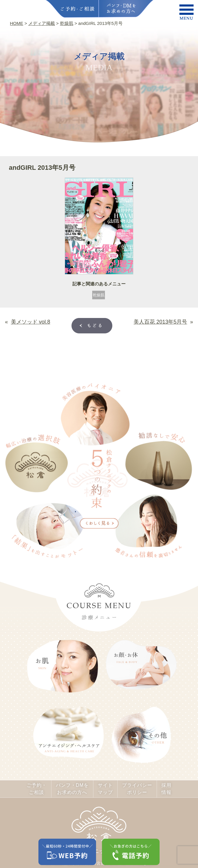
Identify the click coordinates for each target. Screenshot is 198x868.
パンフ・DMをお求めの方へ (72, 789)
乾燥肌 (99, 295)
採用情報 (166, 789)
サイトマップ (105, 789)
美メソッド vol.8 (31, 322)
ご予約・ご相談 (37, 789)
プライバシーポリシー (137, 789)
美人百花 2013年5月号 (160, 322)
